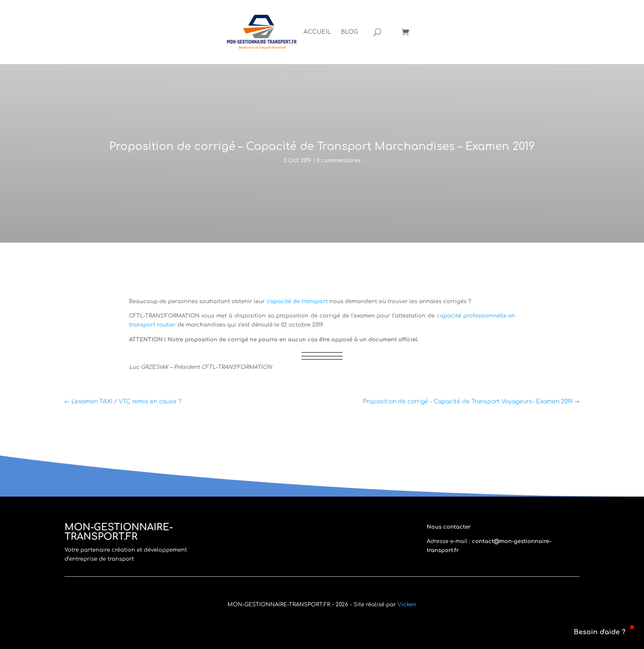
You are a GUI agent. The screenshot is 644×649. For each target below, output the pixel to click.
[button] (595, 632)
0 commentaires (339, 161)
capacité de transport (297, 301)
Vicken (407, 605)
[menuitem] (317, 32)
